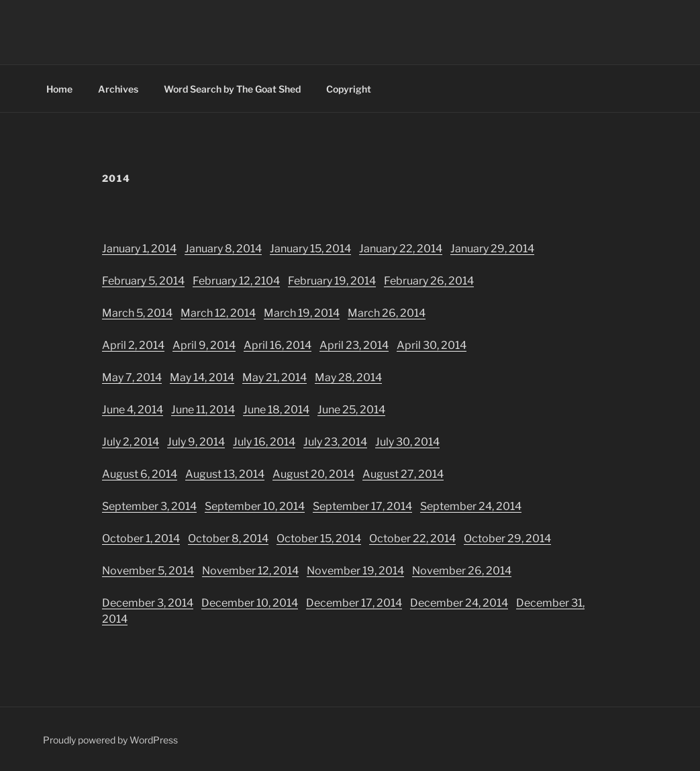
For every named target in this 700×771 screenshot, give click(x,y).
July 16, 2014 (264, 442)
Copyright (349, 89)
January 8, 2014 (223, 249)
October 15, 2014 (319, 538)
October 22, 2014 (412, 538)
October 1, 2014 (141, 538)
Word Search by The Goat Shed (232, 89)
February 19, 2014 (332, 281)
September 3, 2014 (149, 506)
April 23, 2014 (354, 345)
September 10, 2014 (255, 506)
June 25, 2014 (351, 410)
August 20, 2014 (313, 474)
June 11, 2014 (203, 410)
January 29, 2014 (492, 249)
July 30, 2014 (407, 442)
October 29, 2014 (507, 538)
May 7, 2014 (132, 377)
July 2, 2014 (131, 442)
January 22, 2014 (401, 249)
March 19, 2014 (302, 313)
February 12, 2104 (236, 281)
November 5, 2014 (148, 571)
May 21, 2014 (274, 377)
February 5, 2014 (143, 281)
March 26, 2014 (387, 313)
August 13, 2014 (225, 474)
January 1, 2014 (139, 249)
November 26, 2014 (462, 571)
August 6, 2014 (140, 474)
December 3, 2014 (148, 603)
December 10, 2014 (250, 603)
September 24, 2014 (471, 506)
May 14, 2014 (202, 377)
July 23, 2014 (335, 442)
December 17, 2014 (354, 603)
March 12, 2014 (218, 313)
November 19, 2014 (355, 571)
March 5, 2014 (137, 313)
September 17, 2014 (362, 506)
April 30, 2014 (432, 345)
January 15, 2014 (310, 249)
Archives (118, 89)
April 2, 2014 (133, 345)
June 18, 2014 (276, 410)
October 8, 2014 (228, 538)
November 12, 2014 (250, 571)
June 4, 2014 (133, 410)
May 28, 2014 (348, 377)
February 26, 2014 (429, 281)
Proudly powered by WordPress (110, 740)
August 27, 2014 (403, 474)
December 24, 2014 (459, 603)
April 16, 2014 (278, 345)
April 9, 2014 (204, 345)
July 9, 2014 (196, 442)
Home (59, 89)
